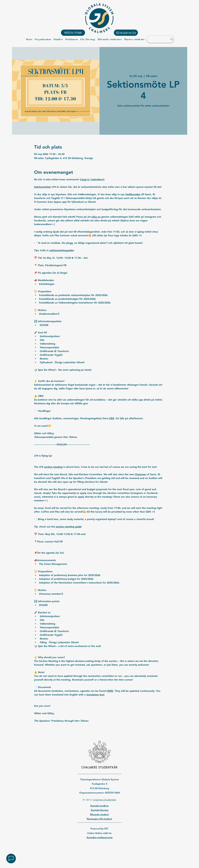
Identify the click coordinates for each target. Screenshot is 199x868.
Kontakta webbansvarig (99, 837)
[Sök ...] (156, 39)
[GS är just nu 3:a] (126, 33)
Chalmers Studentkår (105, 800)
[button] (11, 859)
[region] (99, 845)
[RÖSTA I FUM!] (73, 33)
